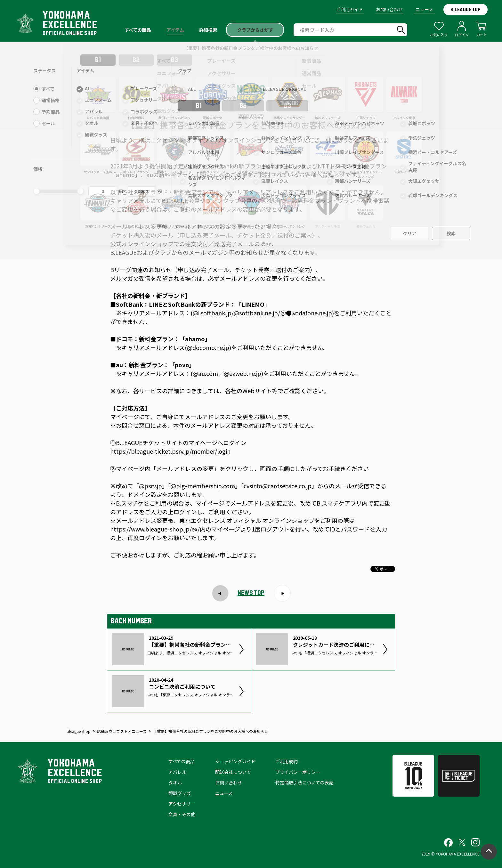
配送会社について (233, 772)
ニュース (424, 9)
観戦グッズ (180, 793)
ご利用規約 (287, 761)
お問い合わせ (389, 9)
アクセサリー (182, 804)
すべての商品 (182, 761)
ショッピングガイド (235, 761)
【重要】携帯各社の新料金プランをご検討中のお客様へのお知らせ (251, 48)
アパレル (177, 772)
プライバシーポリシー (298, 772)
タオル (175, 783)
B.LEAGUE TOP (466, 10)
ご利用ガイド (350, 9)
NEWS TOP (251, 593)
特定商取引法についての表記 (304, 783)
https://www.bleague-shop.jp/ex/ (155, 529)
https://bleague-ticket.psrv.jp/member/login (170, 451)
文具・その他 (182, 814)
